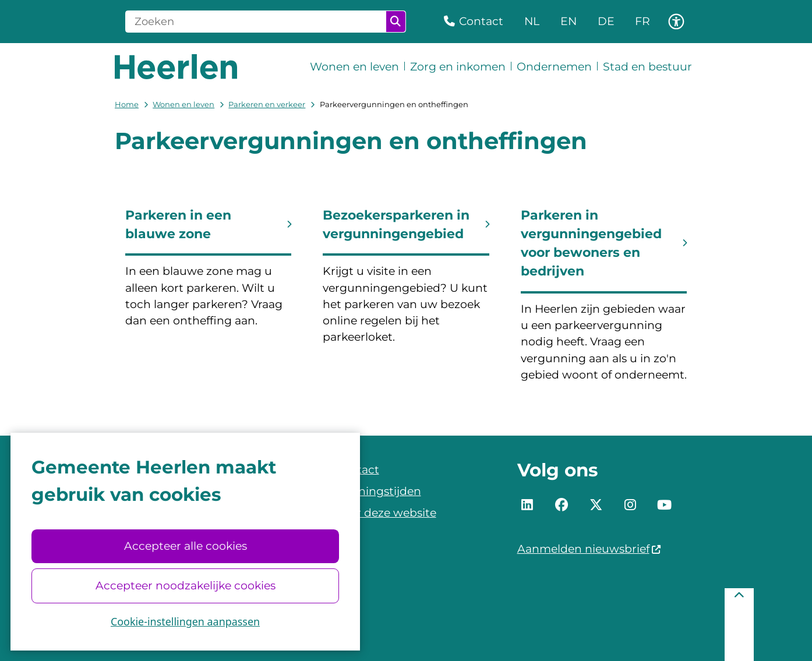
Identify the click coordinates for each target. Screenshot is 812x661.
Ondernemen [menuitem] (554, 67)
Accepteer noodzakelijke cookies (185, 586)
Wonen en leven (183, 104)
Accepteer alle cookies (185, 546)
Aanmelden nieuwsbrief (589, 549)
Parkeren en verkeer (267, 104)
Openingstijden (378, 491)
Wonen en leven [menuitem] (354, 67)
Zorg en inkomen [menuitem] (458, 67)
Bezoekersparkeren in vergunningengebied (396, 224)
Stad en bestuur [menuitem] (647, 67)
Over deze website (386, 513)
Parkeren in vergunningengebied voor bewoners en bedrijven (591, 243)
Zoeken (396, 22)
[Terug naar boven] (739, 625)
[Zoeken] (256, 22)
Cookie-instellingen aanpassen (185, 621)
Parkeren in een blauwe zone (178, 224)
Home (127, 104)
